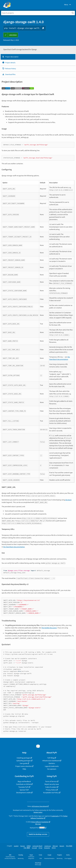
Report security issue (52, 784)
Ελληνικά (55, 846)
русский (34, 848)
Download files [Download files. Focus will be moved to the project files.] (9, 74)
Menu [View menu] (68, 5)
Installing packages (23, 758)
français (23, 846)
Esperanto (47, 848)
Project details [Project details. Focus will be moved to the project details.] (9, 63)
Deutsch (62, 846)
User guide (23, 763)
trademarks (55, 816)
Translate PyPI (23, 787)
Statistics (52, 763)
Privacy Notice (51, 790)
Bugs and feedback (24, 781)
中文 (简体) (69, 846)
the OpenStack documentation (60, 358)
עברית (41, 848)
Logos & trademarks (52, 766)
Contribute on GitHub (23, 784)
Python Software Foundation (40, 822)
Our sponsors (52, 769)
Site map (38, 824)
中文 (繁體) (27, 848)
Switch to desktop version (38, 834)
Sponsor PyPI (24, 790)
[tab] (38, 57)
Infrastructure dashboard (51, 761)
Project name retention (23, 766)
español (16, 846)
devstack (68, 500)
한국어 (54, 848)
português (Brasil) (37, 846)
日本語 (29, 846)
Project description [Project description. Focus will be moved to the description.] (10, 57)
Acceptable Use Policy (51, 793)
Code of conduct (51, 787)
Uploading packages (23, 761)
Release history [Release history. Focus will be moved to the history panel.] (9, 69)
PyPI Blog (51, 758)
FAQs (24, 769)
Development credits (23, 793)
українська (48, 846)
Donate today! (38, 812)
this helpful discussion (49, 628)
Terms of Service (51, 781)
